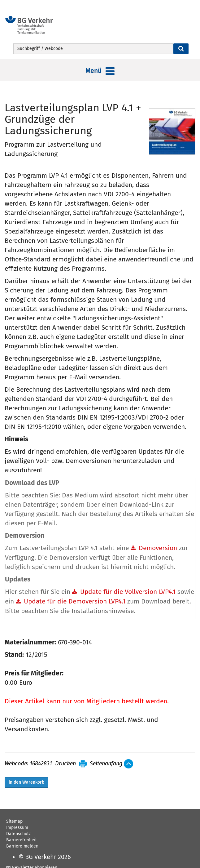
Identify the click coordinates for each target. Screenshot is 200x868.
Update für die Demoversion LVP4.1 (75, 601)
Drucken (65, 764)
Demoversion (158, 548)
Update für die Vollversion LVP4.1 (128, 592)
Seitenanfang (106, 764)
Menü (100, 71)
